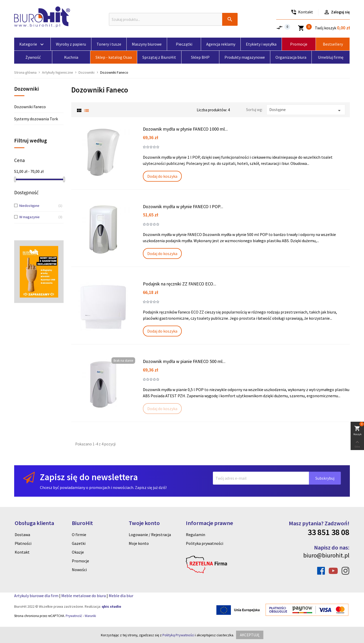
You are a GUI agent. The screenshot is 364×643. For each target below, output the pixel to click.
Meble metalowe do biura (84, 596)
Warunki (90, 616)
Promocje (80, 561)
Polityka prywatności (205, 543)
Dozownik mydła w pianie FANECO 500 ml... (184, 361)
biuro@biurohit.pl (326, 555)
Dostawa (22, 535)
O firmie (79, 535)
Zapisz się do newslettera (89, 477)
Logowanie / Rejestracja (150, 535)
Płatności (23, 543)
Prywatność (74, 616)
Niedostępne (37, 206)
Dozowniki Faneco (30, 107)
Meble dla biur (121, 596)
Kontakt (22, 552)
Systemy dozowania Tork (36, 119)
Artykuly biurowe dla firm (36, 596)
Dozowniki (27, 89)
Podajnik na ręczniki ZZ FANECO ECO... (180, 284)
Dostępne (306, 110)
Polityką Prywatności (178, 635)
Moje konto (139, 543)
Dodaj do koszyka (162, 176)
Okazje (78, 552)
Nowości (79, 570)
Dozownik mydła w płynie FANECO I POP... (183, 206)
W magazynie (37, 217)
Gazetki (79, 543)
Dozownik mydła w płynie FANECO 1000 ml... (185, 129)
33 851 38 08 (328, 532)
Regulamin (196, 535)
